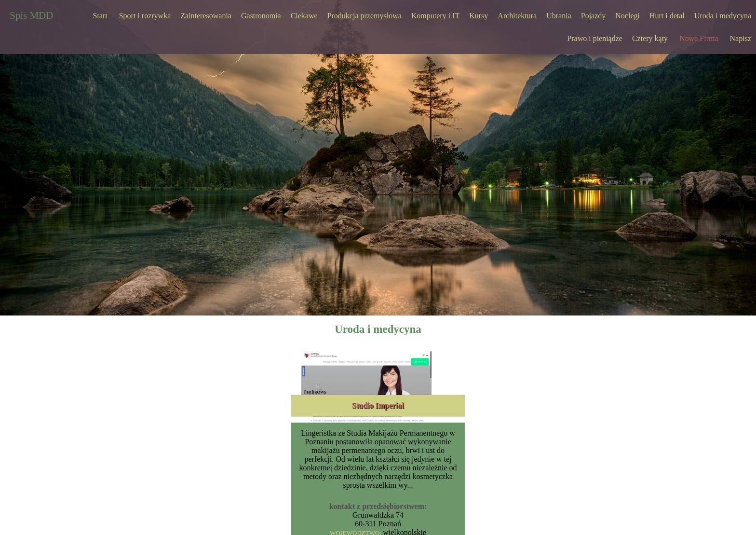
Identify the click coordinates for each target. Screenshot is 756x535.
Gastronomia (261, 16)
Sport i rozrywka (145, 16)
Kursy (479, 16)
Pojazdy (594, 16)
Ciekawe (304, 16)
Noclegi (628, 16)
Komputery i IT (435, 16)
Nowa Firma (699, 38)
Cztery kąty (650, 38)
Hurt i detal (667, 16)
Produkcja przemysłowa (364, 16)
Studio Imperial (378, 405)
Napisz (741, 38)
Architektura (517, 16)
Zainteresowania (206, 16)
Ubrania (559, 16)
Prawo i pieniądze (595, 38)
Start (100, 16)
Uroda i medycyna (723, 16)
